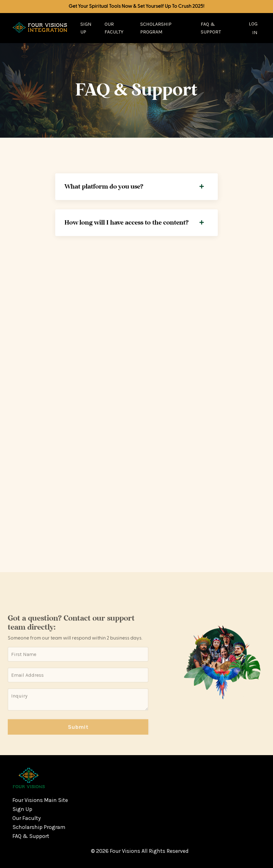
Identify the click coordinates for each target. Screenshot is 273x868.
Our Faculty (114, 28)
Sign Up (86, 28)
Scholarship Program (156, 28)
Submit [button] (78, 733)
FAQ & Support (211, 28)
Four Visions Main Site (40, 800)
